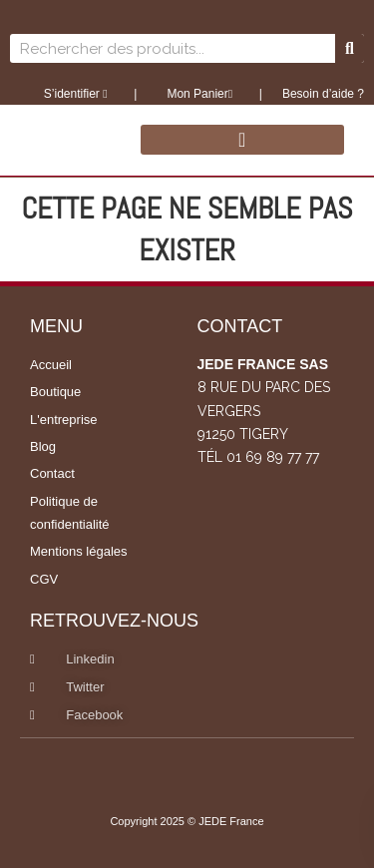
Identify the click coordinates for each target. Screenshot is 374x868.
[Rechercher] (350, 48)
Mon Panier (198, 94)
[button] (242, 140)
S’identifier (76, 94)
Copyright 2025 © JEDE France (187, 821)
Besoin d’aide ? (323, 94)
